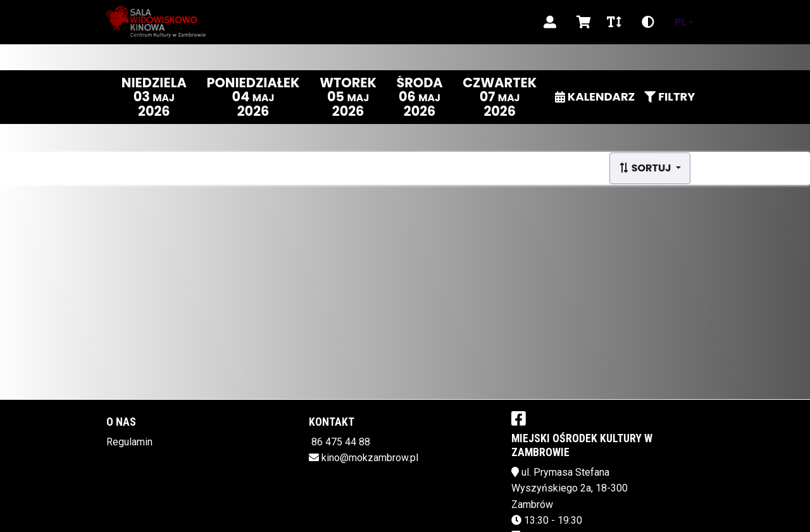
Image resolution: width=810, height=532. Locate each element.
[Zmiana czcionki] (614, 22)
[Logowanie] (550, 22)
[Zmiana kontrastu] (648, 22)
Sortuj (646, 168)
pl (680, 22)
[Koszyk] (582, 22)
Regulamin (129, 442)
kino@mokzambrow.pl (370, 458)
